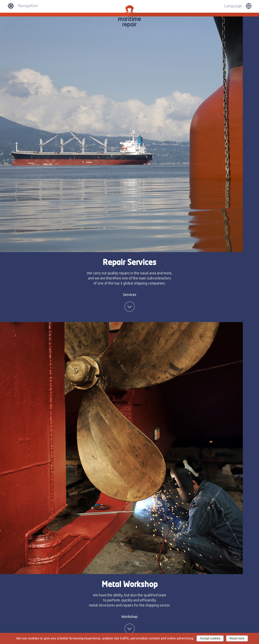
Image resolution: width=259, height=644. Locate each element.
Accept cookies (210, 638)
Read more (237, 638)
